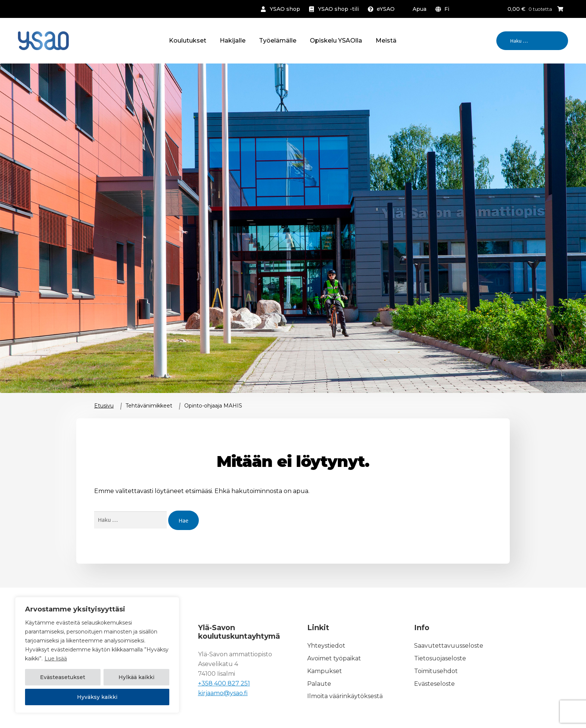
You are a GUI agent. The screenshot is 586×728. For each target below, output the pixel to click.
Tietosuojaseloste (440, 658)
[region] (97, 655)
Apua (420, 9)
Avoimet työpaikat (334, 658)
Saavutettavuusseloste (449, 646)
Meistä (386, 41)
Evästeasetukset (63, 678)
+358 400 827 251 (224, 683)
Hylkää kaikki (136, 678)
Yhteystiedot (326, 646)
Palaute (319, 684)
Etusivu (104, 406)
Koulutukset (188, 41)
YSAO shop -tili (338, 9)
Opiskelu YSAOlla (336, 41)
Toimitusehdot (436, 671)
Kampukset (325, 671)
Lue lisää (56, 659)
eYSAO (386, 9)
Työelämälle (278, 41)
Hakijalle (233, 41)
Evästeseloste (434, 684)
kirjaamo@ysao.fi (223, 693)
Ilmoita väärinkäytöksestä (345, 696)
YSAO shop (285, 9)
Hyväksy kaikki (97, 697)
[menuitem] (444, 9)
